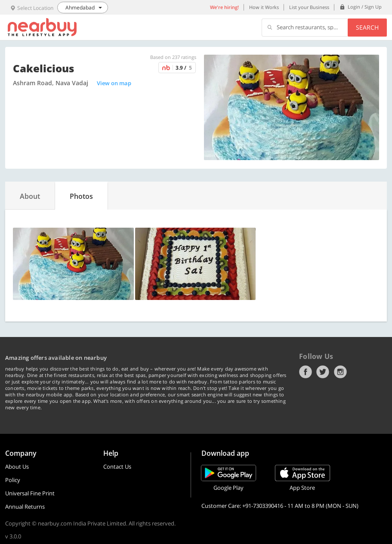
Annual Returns (25, 507)
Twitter (323, 372)
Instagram (340, 372)
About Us (17, 467)
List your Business (309, 7)
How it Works (264, 7)
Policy (13, 480)
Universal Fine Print (30, 493)
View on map (114, 83)
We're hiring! (224, 7)
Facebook (306, 372)
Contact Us (117, 467)
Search (367, 27)
